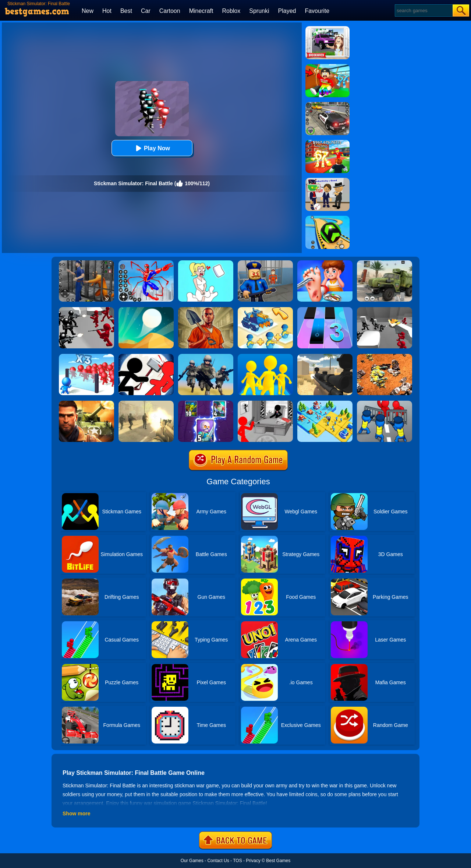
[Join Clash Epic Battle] (265, 356)
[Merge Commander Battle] (265, 310)
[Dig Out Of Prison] (206, 310)
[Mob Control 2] (86, 356)
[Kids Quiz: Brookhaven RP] (327, 29)
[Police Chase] (327, 105)
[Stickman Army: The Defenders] (265, 403)
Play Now (152, 148)
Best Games (278, 861)
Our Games (192, 861)
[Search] (423, 10)
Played (287, 11)
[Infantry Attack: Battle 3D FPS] (206, 356)
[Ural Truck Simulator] (385, 263)
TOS (237, 861)
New (88, 11)
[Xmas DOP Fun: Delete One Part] (206, 263)
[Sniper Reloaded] (325, 356)
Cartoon (170, 11)
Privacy (253, 861)
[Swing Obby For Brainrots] (327, 67)
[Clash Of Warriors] (206, 403)
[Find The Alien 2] (327, 180)
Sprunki (259, 11)
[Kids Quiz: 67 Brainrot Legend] (327, 143)
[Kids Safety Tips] (325, 263)
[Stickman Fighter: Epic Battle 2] (146, 356)
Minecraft (201, 11)
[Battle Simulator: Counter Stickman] (86, 310)
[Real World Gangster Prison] (86, 263)
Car (146, 11)
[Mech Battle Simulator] (385, 356)
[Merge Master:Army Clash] (385, 403)
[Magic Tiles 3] (325, 310)
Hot (107, 11)
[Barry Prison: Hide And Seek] (265, 263)
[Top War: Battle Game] (325, 403)
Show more (76, 813)
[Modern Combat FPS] (86, 403)
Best (126, 11)
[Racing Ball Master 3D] (327, 218)
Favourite (317, 11)
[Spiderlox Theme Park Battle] (146, 263)
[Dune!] (146, 310)
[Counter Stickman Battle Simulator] (385, 310)
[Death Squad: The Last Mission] (146, 403)
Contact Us (218, 861)
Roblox (231, 11)
